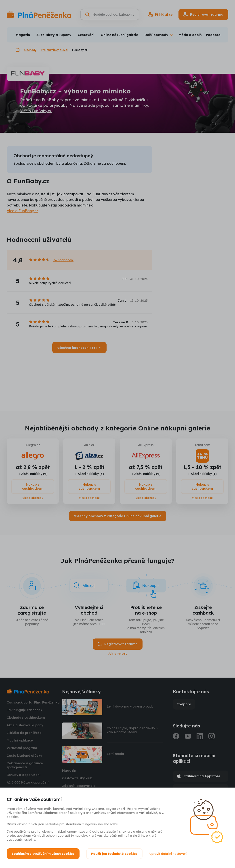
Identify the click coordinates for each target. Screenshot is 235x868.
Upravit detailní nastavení (168, 854)
